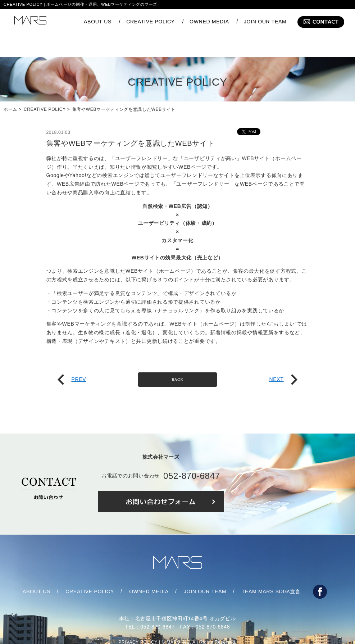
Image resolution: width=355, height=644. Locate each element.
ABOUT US (98, 22)
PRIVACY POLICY (138, 621)
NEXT (283, 358)
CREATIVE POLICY (151, 22)
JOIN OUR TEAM (265, 22)
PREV (72, 358)
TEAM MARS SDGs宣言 (271, 570)
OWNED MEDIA (209, 22)
